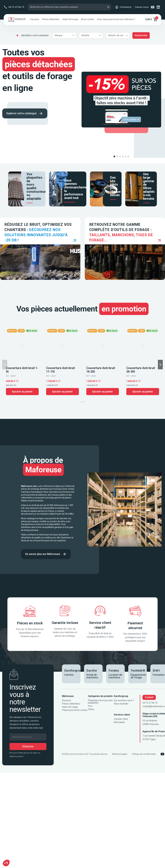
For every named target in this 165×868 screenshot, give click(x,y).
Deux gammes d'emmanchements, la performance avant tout (78, 189)
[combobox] (64, 35)
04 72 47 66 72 (16, 7)
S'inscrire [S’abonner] (28, 746)
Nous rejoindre (121, 704)
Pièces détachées (71, 704)
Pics (90, 706)
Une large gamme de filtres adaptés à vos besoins (149, 186)
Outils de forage (70, 707)
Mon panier (119, 722)
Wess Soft (84, 754)
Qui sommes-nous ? (124, 700)
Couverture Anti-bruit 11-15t (60, 370)
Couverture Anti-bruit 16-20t (101, 370)
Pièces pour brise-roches (75, 710)
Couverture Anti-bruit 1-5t (22, 370)
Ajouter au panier (22, 391)
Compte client (121, 719)
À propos (66, 700)
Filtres (91, 709)
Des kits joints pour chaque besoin (115, 186)
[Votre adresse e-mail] (28, 737)
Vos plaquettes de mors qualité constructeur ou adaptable (36, 186)
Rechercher (141, 35)
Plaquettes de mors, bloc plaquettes (100, 702)
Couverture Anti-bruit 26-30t (141, 370)
